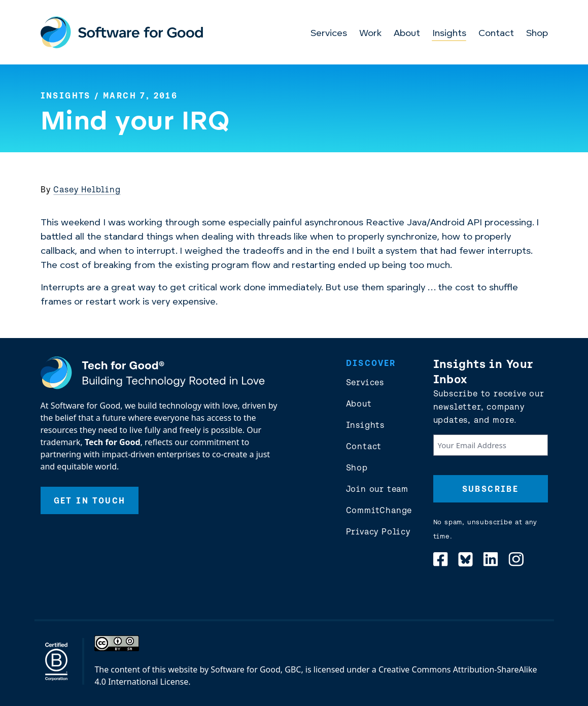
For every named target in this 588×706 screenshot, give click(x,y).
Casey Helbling (87, 189)
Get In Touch (90, 500)
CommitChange (379, 510)
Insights (449, 34)
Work (370, 34)
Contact (496, 34)
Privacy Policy (378, 531)
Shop (537, 34)
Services (329, 34)
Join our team (377, 489)
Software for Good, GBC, (257, 669)
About (407, 34)
